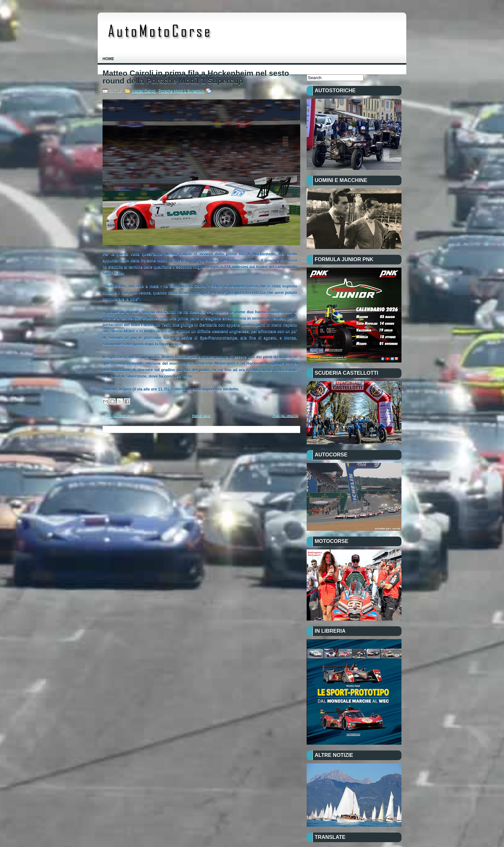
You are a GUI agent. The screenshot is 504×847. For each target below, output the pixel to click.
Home (108, 59)
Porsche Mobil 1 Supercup (182, 91)
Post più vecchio (285, 415)
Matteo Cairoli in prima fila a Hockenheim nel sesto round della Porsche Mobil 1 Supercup (196, 77)
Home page (201, 415)
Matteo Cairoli (144, 91)
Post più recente (117, 415)
